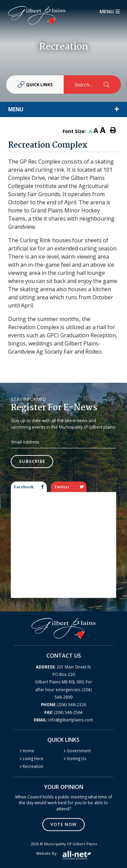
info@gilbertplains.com (63, 720)
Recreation (33, 766)
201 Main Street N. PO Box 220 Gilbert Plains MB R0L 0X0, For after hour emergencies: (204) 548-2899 (63, 682)
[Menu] (110, 12)
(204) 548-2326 (63, 704)
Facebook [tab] (29, 487)
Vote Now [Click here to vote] (63, 824)
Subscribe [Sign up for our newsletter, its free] (32, 461)
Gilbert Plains (37, 15)
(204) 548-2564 (63, 712)
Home (28, 751)
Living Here (33, 758)
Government (79, 751)
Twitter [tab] (69, 487)
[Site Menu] (63, 109)
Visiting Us (77, 758)
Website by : (63, 855)
